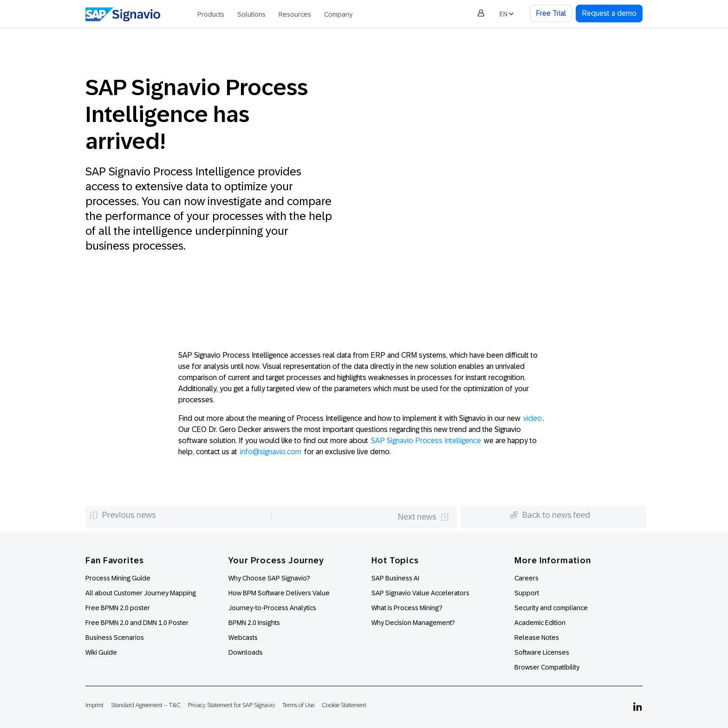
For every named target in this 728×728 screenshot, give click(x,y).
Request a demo (609, 13)
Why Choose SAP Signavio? (269, 578)
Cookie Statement (344, 705)
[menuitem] (211, 14)
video (533, 418)
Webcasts (243, 638)
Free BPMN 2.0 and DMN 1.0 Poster (137, 623)
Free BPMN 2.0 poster (118, 608)
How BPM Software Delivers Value (279, 593)
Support (527, 593)
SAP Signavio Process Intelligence (426, 441)
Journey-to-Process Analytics (273, 608)
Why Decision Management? (413, 623)
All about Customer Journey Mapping (141, 593)
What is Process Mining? (407, 608)
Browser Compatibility (547, 667)
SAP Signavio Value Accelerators (420, 593)
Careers (526, 578)
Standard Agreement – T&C (146, 705)
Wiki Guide (101, 652)
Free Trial (551, 13)
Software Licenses (542, 652)
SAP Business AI (395, 578)
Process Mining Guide (118, 578)
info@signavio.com (271, 452)
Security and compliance (551, 608)
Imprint (94, 705)
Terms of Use (298, 705)
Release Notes (537, 638)
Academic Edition (540, 623)
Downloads (246, 652)
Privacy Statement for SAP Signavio (231, 705)
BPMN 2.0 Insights (254, 623)
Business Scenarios (115, 638)
